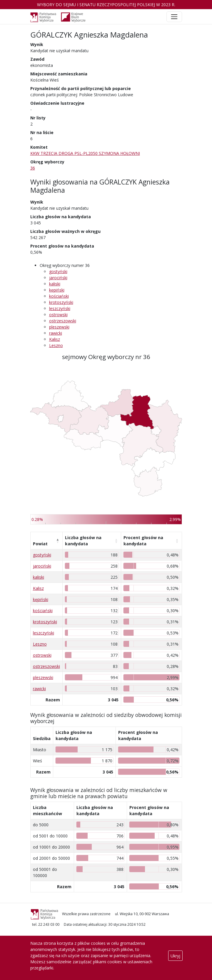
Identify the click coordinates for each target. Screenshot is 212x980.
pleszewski (59, 327)
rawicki (56, 333)
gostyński (58, 271)
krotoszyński (61, 302)
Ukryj (175, 956)
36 (33, 168)
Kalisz (55, 339)
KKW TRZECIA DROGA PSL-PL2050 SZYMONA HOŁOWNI (85, 153)
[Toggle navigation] (174, 17)
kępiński (57, 290)
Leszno (56, 345)
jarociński (58, 278)
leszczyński (60, 308)
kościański (59, 296)
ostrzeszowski (63, 321)
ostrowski (58, 315)
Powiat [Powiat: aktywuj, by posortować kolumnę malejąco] (40, 544)
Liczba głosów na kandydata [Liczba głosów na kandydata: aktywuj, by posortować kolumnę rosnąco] (83, 541)
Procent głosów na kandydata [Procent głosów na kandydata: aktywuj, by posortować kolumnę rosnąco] (143, 541)
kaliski (55, 284)
